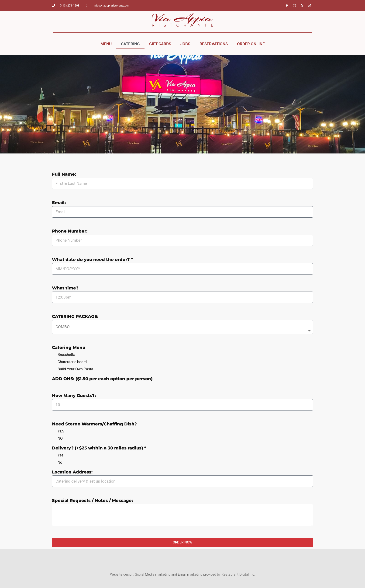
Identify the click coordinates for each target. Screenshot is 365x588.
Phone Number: (70, 231)
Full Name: (64, 174)
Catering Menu (69, 348)
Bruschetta (66, 355)
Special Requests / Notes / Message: (92, 501)
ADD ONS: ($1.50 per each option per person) (102, 379)
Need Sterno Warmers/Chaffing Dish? (94, 424)
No (60, 462)
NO (60, 438)
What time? (65, 288)
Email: (59, 203)
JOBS (185, 44)
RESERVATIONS (214, 44)
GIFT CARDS (160, 44)
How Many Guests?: (74, 396)
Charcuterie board (72, 362)
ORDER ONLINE (251, 44)
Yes (60, 455)
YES (61, 431)
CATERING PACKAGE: (75, 317)
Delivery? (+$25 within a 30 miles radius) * (99, 448)
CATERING (130, 44)
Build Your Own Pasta (75, 369)
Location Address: (72, 472)
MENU (106, 44)
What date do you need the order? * (92, 260)
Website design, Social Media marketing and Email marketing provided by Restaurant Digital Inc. (183, 574)
